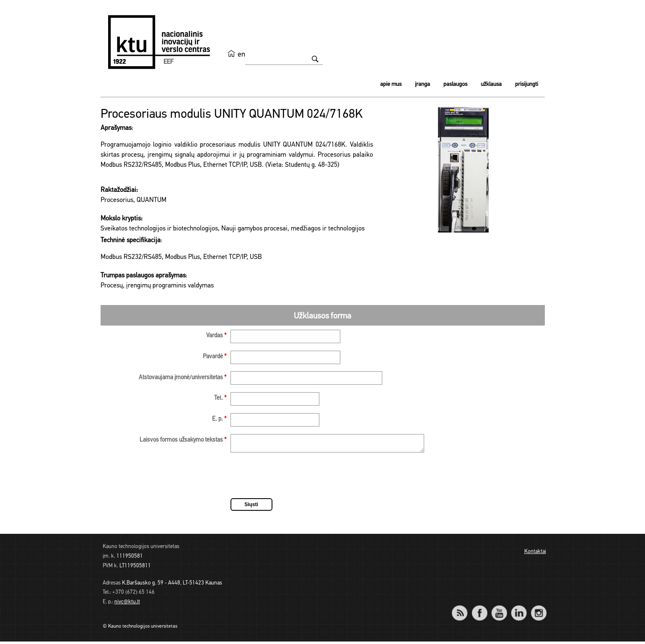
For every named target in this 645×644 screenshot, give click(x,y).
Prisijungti (527, 84)
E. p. (219, 419)
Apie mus (391, 84)
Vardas (216, 336)
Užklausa (491, 84)
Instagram (539, 610)
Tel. (220, 398)
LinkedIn (519, 610)
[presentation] (294, 479)
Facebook (480, 610)
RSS (464, 610)
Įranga (422, 84)
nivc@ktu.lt (127, 604)
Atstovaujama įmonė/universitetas (183, 378)
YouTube (499, 610)
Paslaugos (455, 84)
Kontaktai (535, 554)
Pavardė (215, 357)
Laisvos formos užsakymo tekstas (183, 440)
